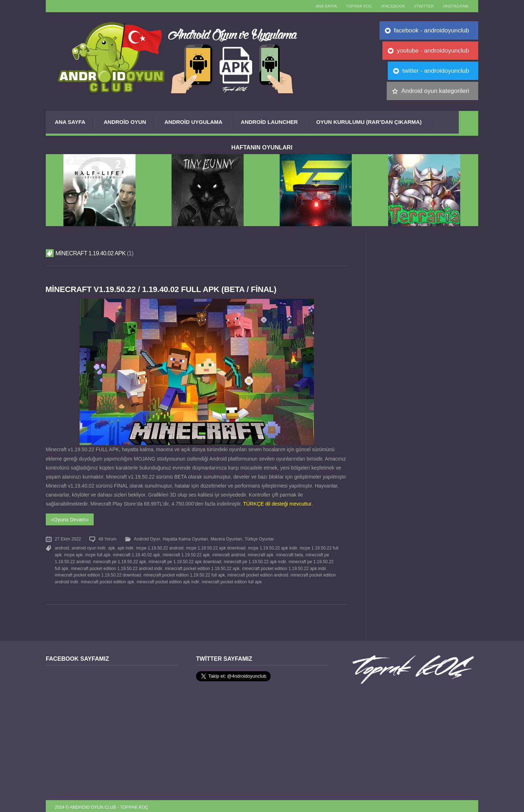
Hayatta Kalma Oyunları (185, 538)
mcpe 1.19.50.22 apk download (215, 547)
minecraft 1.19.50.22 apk (186, 553)
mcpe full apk (98, 553)
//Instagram (455, 6)
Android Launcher (269, 122)
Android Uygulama (193, 122)
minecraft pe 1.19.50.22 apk (119, 560)
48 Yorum (107, 538)
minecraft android (228, 553)
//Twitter (421, 6)
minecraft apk (260, 553)
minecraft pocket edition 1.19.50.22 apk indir (277, 566)
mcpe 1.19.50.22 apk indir (272, 547)
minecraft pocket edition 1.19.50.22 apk (195, 566)
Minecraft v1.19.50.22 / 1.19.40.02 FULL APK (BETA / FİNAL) (163, 289)
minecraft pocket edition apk (92, 579)
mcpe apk (74, 553)
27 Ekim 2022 (68, 538)
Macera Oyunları (226, 538)
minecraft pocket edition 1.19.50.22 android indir (110, 566)
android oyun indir (88, 547)
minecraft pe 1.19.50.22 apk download (185, 560)
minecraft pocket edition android (239, 573)
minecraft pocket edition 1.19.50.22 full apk (165, 573)
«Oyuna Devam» (70, 519)
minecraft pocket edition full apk (216, 579)
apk (111, 547)
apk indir (125, 547)
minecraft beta (289, 553)
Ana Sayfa (70, 122)
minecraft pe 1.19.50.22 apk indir (255, 560)
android (62, 547)
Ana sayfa (318, 6)
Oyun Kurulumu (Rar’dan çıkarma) (369, 122)
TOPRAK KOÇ (353, 6)
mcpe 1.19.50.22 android (159, 547)
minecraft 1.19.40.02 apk (136, 553)
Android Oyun (125, 122)
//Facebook (389, 6)
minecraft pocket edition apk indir (152, 579)
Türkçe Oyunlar (259, 538)
